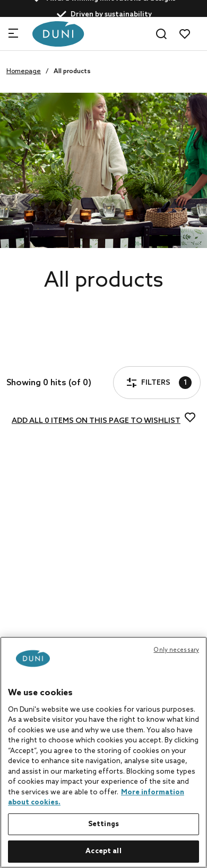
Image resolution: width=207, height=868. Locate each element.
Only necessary (176, 650)
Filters (39, 352)
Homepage (24, 72)
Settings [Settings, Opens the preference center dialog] (103, 824)
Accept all (103, 851)
